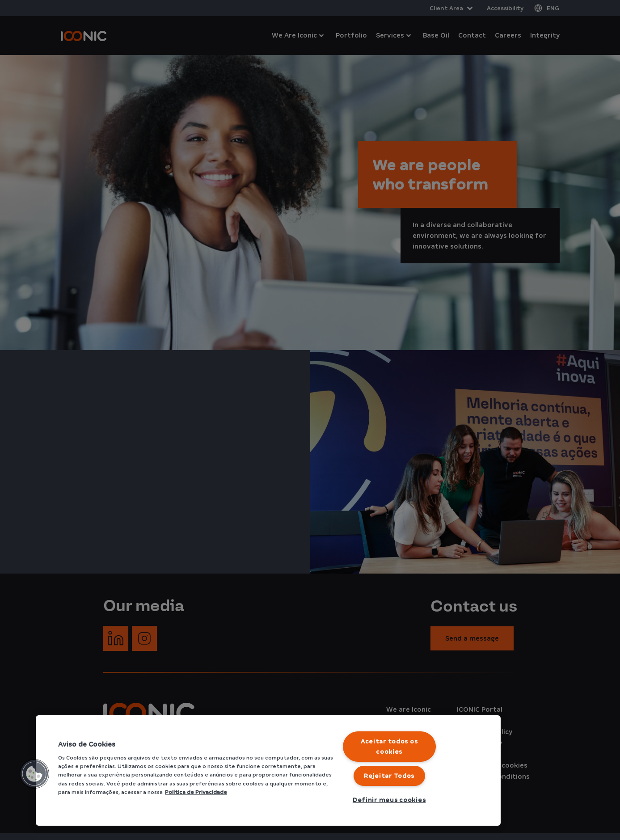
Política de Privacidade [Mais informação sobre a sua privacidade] (196, 792)
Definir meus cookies (389, 800)
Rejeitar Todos (389, 776)
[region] (268, 770)
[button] (34, 774)
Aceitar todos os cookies (389, 747)
